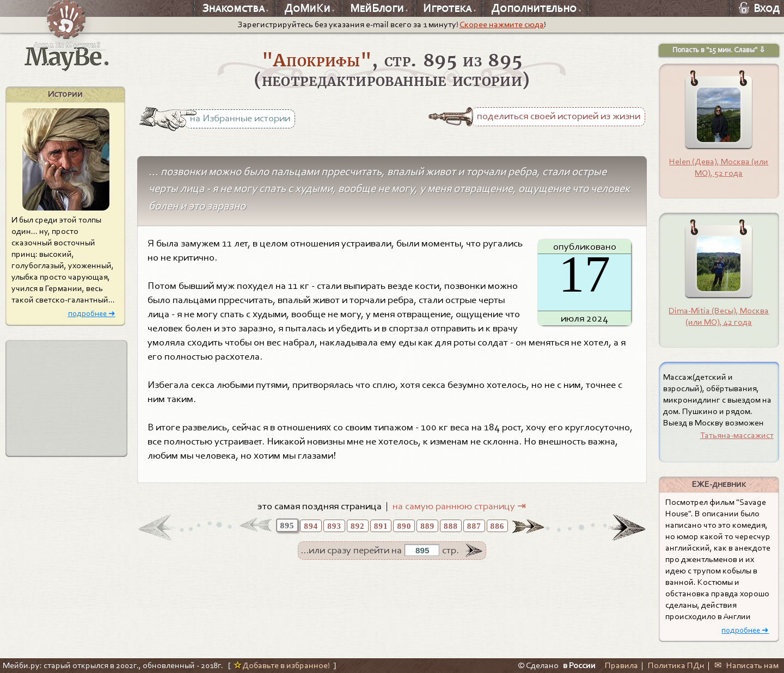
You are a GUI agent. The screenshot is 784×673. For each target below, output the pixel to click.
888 (451, 526)
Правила (621, 665)
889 (427, 526)
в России (579, 665)
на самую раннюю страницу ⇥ (459, 506)
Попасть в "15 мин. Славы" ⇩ (719, 50)
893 (334, 526)
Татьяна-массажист (737, 435)
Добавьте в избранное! (282, 665)
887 (474, 526)
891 (381, 526)
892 (358, 526)
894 (311, 526)
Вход (759, 8)
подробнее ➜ (92, 314)
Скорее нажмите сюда (502, 24)
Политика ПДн (676, 665)
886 (498, 526)
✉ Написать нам (746, 665)
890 (404, 526)
